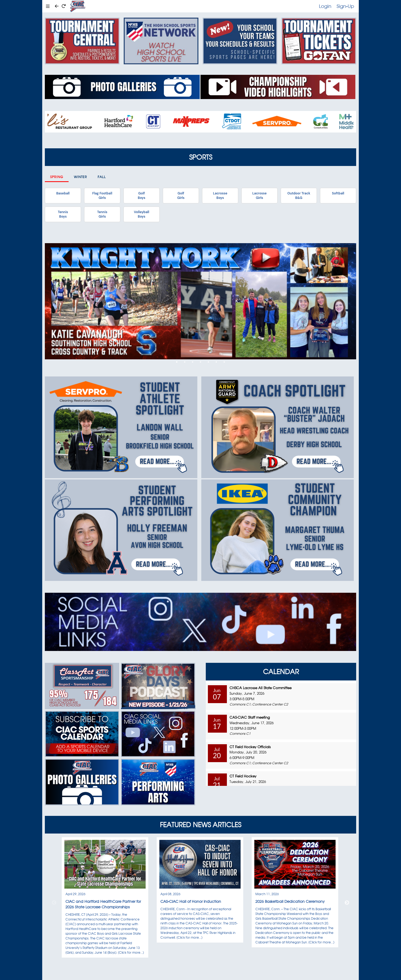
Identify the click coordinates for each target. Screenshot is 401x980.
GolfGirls (181, 195)
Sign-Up (345, 6)
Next (347, 903)
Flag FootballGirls (102, 195)
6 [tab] (216, 362)
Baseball (63, 193)
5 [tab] (208, 362)
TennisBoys (63, 214)
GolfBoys (141, 195)
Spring (57, 177)
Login (325, 6)
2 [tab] (185, 362)
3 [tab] (193, 362)
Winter (80, 177)
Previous (54, 903)
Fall (102, 177)
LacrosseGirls (259, 195)
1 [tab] (177, 362)
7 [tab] (224, 362)
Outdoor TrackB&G (299, 195)
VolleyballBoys (142, 214)
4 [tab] (200, 362)
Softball (338, 193)
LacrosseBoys (220, 195)
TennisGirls (102, 214)
